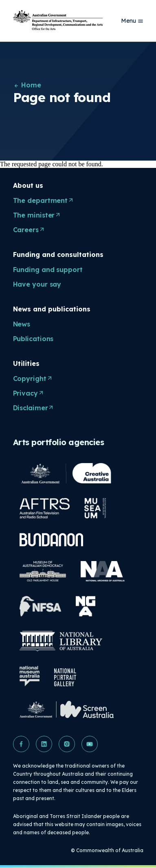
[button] (21, 744)
